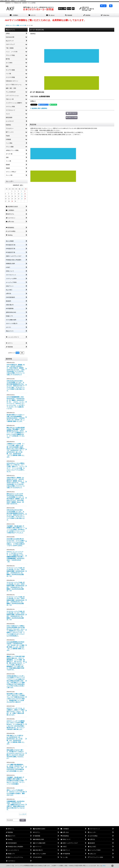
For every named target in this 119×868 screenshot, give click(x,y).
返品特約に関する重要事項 (39, 108)
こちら (104, 866)
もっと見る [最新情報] (23, 814)
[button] (111, 6)
